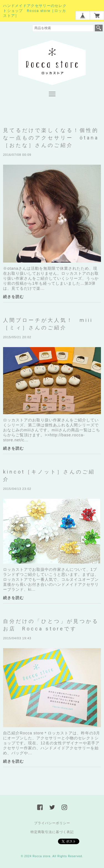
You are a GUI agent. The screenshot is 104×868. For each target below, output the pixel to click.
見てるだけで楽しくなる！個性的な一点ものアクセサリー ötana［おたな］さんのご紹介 (51, 138)
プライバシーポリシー (52, 823)
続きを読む (13, 297)
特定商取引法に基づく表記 (52, 832)
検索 (99, 28)
